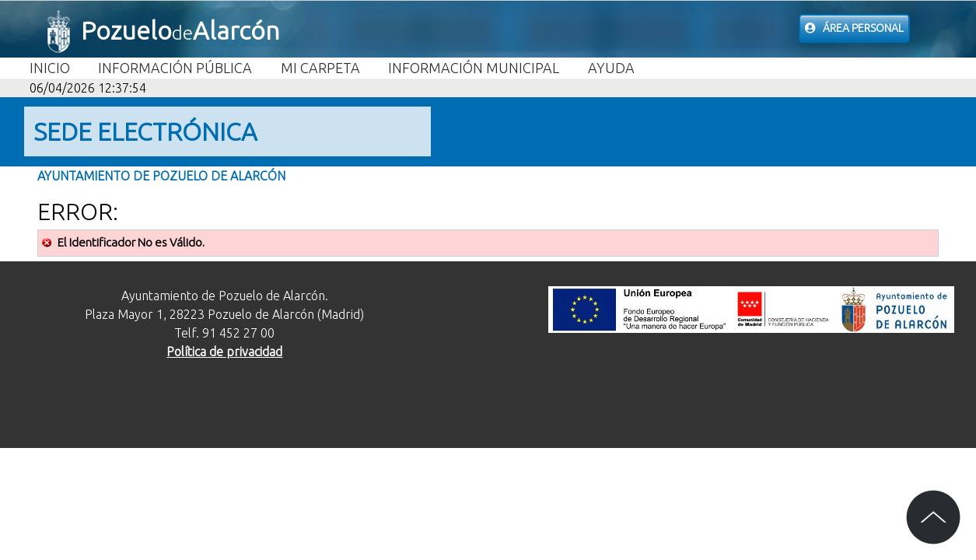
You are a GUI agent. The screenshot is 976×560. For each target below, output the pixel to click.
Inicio (50, 68)
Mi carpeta (320, 68)
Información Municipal (474, 68)
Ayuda (611, 68)
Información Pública (175, 68)
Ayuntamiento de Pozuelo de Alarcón (161, 176)
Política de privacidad (224, 352)
